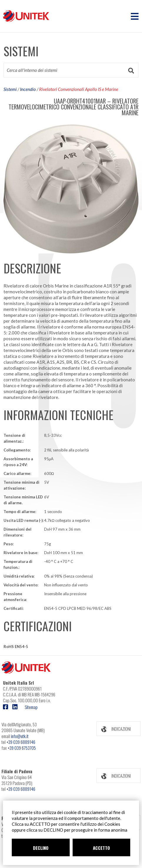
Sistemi (10, 89)
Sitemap (31, 707)
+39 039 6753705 (22, 748)
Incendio (28, 89)
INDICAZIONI (114, 729)
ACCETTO (101, 848)
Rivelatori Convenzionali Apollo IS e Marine (79, 89)
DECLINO (41, 848)
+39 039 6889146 (21, 742)
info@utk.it (20, 736)
